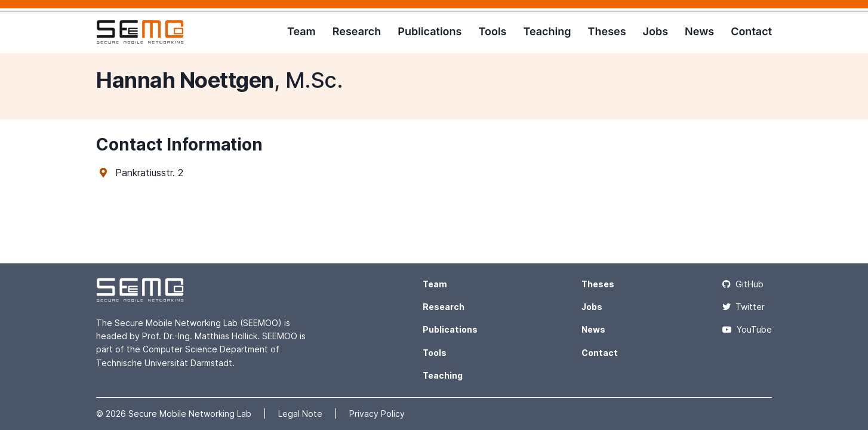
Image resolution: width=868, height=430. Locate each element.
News (699, 31)
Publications (430, 31)
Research (357, 31)
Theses (607, 31)
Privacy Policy (377, 414)
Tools (492, 31)
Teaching (547, 31)
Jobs (656, 31)
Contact (751, 31)
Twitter (744, 307)
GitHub (743, 284)
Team (301, 31)
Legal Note (301, 414)
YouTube (747, 329)
